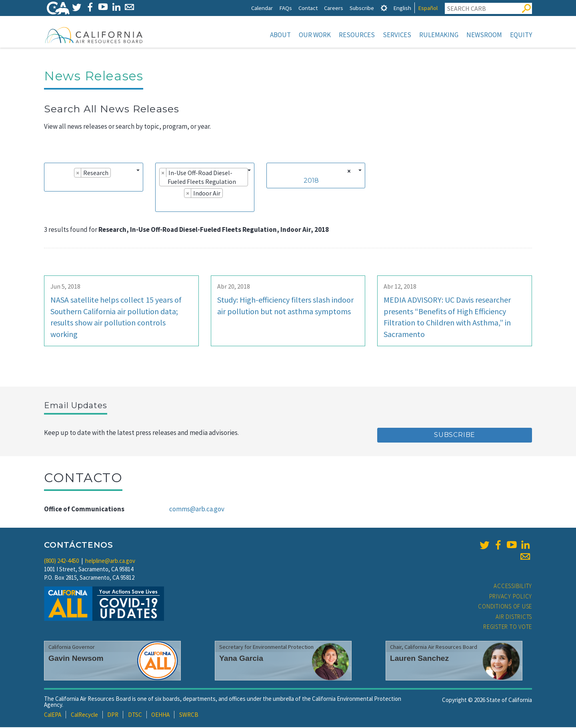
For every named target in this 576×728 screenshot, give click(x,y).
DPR (113, 715)
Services (397, 35)
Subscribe (362, 8)
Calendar (262, 8)
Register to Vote (508, 627)
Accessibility (513, 587)
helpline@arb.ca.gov (110, 561)
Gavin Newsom (76, 659)
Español (428, 8)
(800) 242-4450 (61, 561)
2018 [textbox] (311, 181)
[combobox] (94, 178)
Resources (357, 35)
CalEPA (53, 715)
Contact (308, 8)
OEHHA (160, 715)
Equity (521, 35)
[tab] (384, 8)
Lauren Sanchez (419, 659)
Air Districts (514, 617)
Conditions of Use (505, 607)
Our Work (315, 35)
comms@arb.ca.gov (197, 510)
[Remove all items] (348, 172)
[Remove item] (78, 174)
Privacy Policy (511, 597)
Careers (334, 8)
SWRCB (189, 715)
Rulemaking (439, 35)
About (280, 35)
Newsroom (484, 35)
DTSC (135, 715)
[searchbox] (50, 185)
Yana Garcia (241, 659)
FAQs (286, 8)
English (402, 8)
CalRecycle (84, 715)
